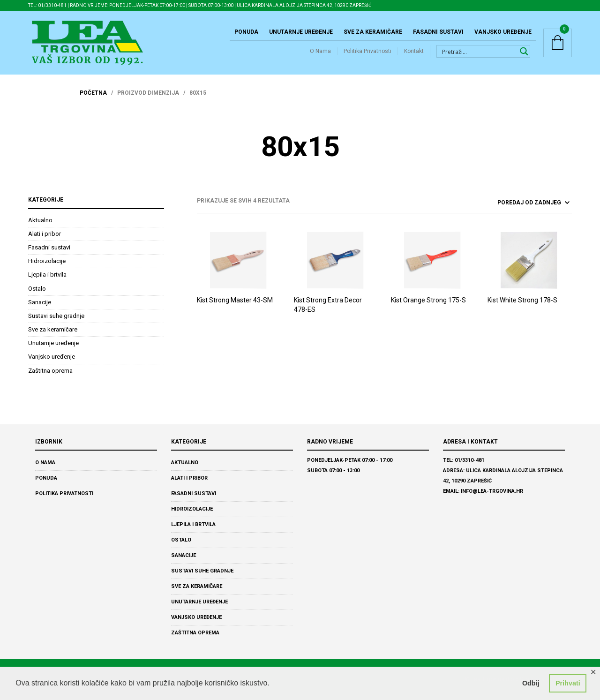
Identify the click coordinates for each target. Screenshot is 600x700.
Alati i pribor (45, 234)
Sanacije (40, 302)
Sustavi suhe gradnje (56, 316)
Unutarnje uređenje (301, 32)
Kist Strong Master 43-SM (235, 300)
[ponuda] (509, 203)
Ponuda (246, 32)
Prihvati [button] (568, 683)
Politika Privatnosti (367, 51)
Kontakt (414, 51)
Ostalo (37, 289)
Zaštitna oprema (50, 371)
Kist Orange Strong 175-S (428, 300)
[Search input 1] (478, 51)
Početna (93, 93)
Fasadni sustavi (438, 32)
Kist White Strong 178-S (522, 300)
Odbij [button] (531, 683)
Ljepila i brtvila (47, 275)
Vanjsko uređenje (503, 32)
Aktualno (40, 220)
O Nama (320, 51)
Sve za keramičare (373, 32)
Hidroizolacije (47, 261)
